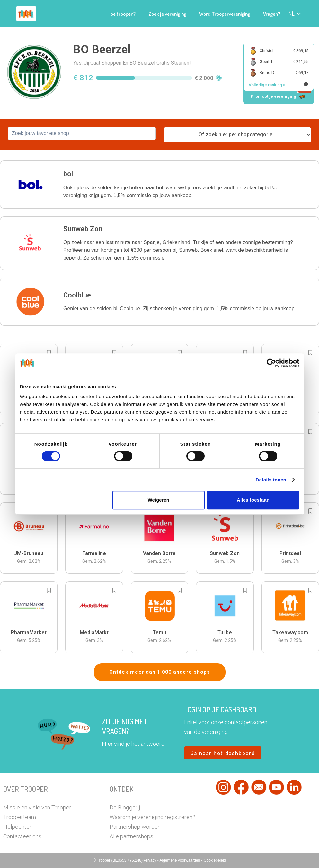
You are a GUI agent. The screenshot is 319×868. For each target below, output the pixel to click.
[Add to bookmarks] (49, 352)
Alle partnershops (131, 836)
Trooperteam (20, 817)
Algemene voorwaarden (180, 860)
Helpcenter (17, 827)
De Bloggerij (125, 807)
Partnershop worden (135, 827)
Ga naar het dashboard (223, 753)
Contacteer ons (22, 836)
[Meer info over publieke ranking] (306, 84)
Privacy (151, 860)
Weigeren (159, 500)
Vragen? (272, 14)
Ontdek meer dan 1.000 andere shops (160, 672)
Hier (107, 744)
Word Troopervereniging (225, 14)
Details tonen (271, 480)
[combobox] (82, 133)
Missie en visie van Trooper (37, 807)
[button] (295, 14)
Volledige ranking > (267, 85)
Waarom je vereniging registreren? (152, 817)
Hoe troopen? (121, 14)
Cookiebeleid (215, 860)
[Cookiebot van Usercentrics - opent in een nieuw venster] (271, 363)
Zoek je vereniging (167, 14)
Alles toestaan (253, 500)
